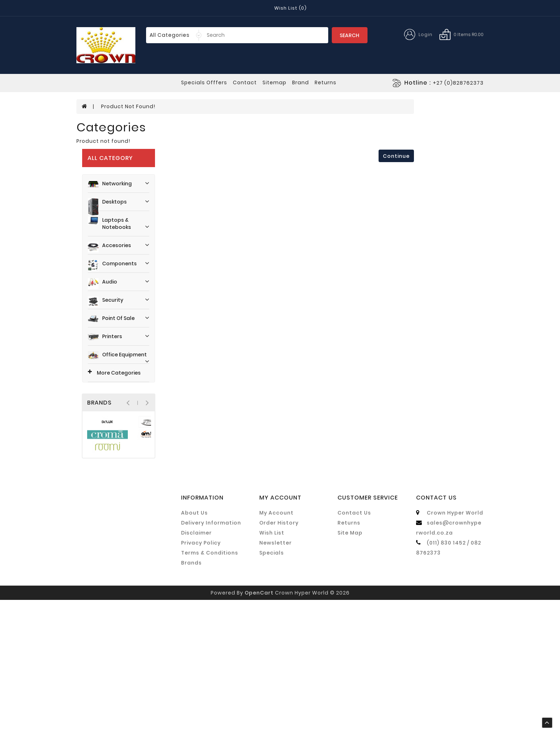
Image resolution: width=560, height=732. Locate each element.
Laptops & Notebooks (123, 146)
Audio (123, 201)
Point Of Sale (123, 236)
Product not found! (128, 390)
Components (123, 183)
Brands (191, 695)
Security (123, 220)
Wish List (272, 665)
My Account (276, 645)
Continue (396, 440)
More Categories (109, 291)
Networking (123, 109)
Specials (272, 685)
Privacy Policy (201, 675)
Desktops (123, 130)
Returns (349, 655)
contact (245, 82)
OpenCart (259, 725)
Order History (279, 655)
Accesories (123, 165)
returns (326, 82)
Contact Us (354, 645)
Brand (301, 82)
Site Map (350, 665)
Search (349, 35)
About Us (194, 645)
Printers (123, 255)
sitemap (274, 82)
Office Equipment (123, 273)
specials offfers (204, 82)
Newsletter (276, 675)
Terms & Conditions (210, 685)
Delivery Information (211, 655)
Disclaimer (196, 665)
